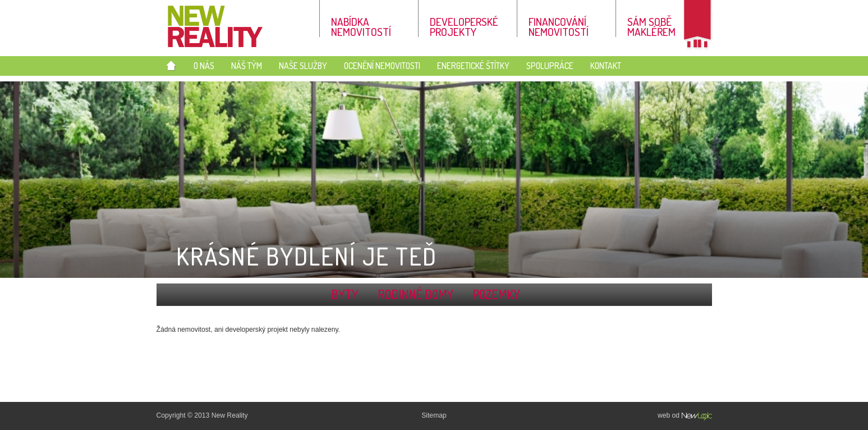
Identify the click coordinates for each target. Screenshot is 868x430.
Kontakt (606, 66)
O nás (204, 66)
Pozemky (496, 294)
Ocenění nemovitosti (382, 66)
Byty (345, 294)
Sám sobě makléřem (651, 26)
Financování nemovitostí (559, 26)
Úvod (171, 67)
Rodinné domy (415, 294)
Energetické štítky (473, 66)
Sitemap (434, 415)
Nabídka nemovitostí (361, 26)
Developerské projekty (464, 26)
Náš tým (247, 66)
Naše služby (303, 66)
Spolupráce (550, 66)
